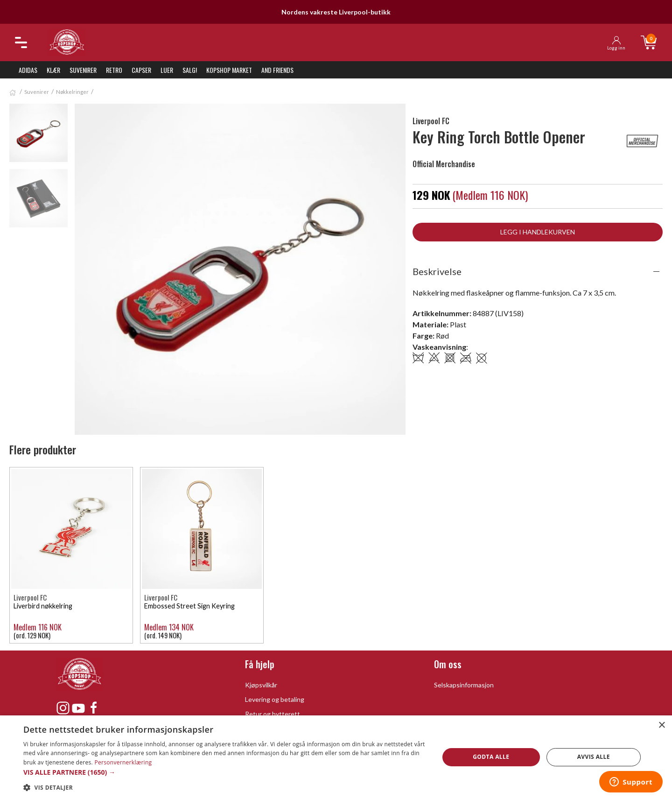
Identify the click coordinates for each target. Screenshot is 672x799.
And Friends (277, 70)
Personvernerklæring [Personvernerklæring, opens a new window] (123, 762)
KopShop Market (229, 70)
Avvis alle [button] (594, 757)
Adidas (28, 70)
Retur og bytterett (273, 714)
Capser (141, 70)
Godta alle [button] (491, 757)
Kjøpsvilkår (261, 685)
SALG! (190, 70)
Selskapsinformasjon (464, 685)
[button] (225, 772)
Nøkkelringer (72, 92)
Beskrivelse (437, 271)
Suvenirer (83, 70)
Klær (53, 70)
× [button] (661, 725)
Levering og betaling (275, 699)
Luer (167, 70)
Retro (114, 70)
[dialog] (336, 757)
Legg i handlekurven (538, 232)
